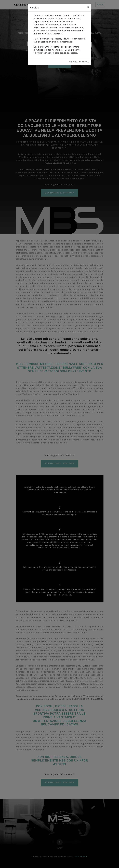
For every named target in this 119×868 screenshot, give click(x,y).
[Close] (88, 7)
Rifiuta (73, 62)
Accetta (84, 62)
